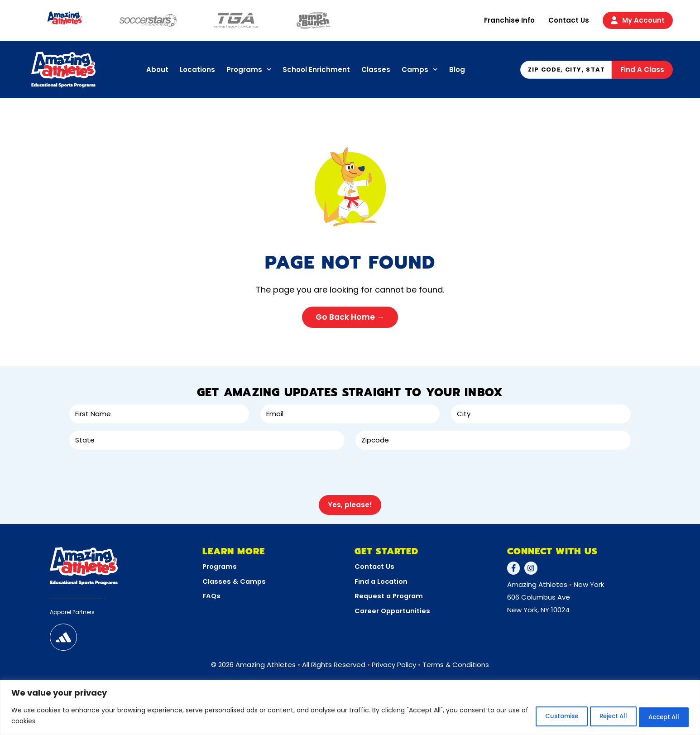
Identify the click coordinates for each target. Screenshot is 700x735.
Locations (197, 70)
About (157, 70)
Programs (249, 70)
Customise (534, 716)
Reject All (597, 716)
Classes (376, 70)
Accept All (659, 716)
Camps (420, 70)
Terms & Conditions (456, 661)
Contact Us (569, 20)
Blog (457, 70)
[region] (350, 708)
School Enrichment (316, 70)
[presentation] (138, 472)
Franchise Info (509, 20)
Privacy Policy (394, 661)
